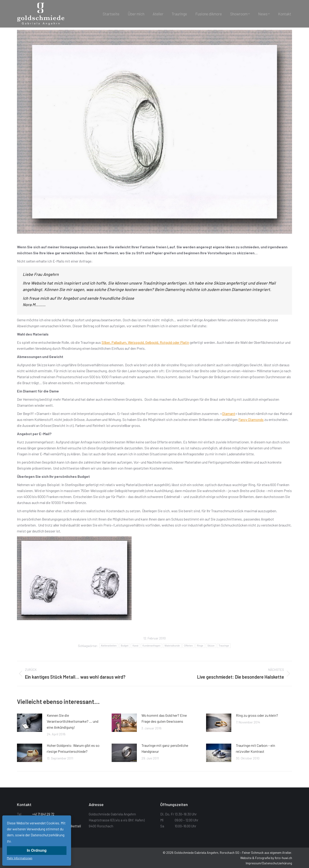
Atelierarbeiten (109, 646)
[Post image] (30, 723)
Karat (135, 646)
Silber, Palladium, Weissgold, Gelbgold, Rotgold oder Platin (145, 342)
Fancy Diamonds (251, 419)
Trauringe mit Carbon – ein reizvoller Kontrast (255, 748)
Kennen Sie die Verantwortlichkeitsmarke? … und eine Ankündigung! (73, 721)
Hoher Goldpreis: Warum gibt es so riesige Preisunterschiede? (73, 748)
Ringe (200, 646)
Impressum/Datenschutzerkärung (269, 863)
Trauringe (224, 646)
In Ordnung (37, 850)
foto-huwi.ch (283, 858)
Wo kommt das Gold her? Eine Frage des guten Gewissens (164, 718)
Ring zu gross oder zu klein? (257, 715)
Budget (125, 646)
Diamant (229, 413)
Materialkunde (172, 646)
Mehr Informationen (20, 858)
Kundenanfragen (152, 646)
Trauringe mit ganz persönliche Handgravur (165, 748)
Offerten (188, 646)
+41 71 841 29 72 (43, 814)
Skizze (211, 646)
